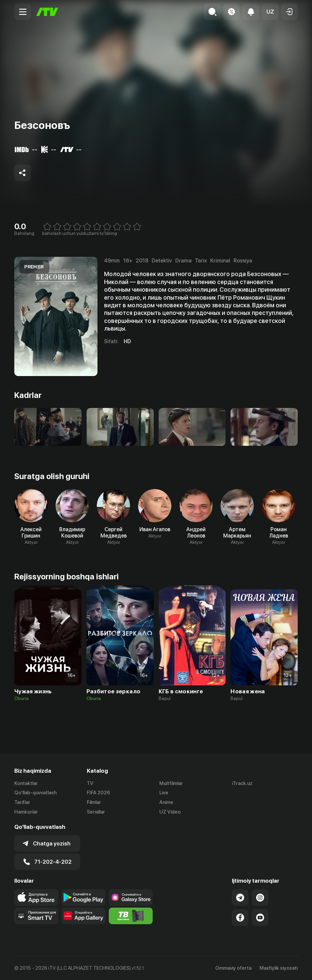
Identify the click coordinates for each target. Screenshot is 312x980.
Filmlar (94, 802)
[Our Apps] (36, 916)
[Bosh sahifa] (47, 12)
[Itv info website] (131, 916)
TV (90, 783)
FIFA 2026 (98, 793)
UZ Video (170, 812)
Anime (166, 802)
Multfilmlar (171, 783)
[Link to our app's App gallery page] (83, 916)
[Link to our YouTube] (260, 918)
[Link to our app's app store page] (36, 898)
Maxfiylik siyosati (279, 968)
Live (164, 793)
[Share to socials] (23, 173)
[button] (270, 12)
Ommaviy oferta (233, 968)
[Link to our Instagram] (260, 898)
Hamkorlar (26, 812)
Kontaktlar (26, 783)
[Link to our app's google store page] (83, 898)
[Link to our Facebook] (240, 918)
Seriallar (96, 812)
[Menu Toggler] (23, 12)
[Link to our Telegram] (240, 898)
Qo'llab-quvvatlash (35, 793)
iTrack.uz (242, 783)
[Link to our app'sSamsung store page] (131, 898)
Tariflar (22, 802)
